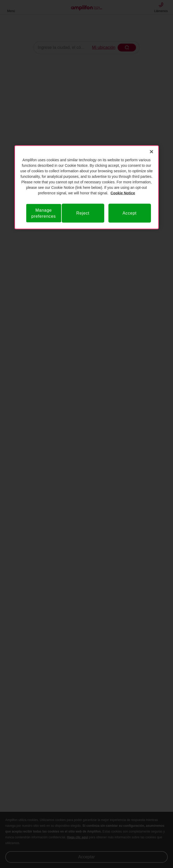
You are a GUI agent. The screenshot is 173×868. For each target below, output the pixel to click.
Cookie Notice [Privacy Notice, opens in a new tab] (123, 193)
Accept (130, 213)
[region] (87, 187)
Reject (83, 213)
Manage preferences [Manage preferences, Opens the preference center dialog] (43, 213)
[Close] (151, 152)
